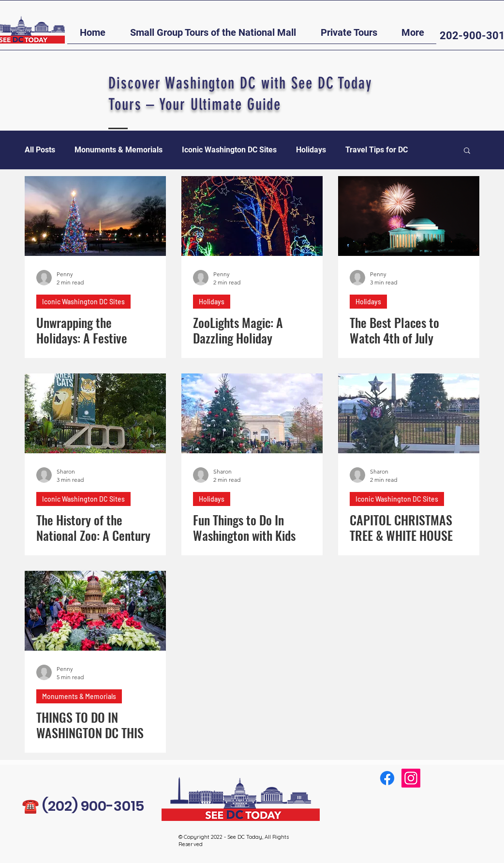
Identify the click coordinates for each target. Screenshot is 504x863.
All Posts (40, 150)
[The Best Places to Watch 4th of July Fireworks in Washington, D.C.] (409, 216)
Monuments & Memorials (119, 150)
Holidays (311, 150)
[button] (213, 36)
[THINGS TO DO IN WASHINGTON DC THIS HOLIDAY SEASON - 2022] (95, 611)
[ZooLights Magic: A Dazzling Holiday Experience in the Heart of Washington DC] (252, 216)
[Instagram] (411, 778)
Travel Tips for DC (377, 150)
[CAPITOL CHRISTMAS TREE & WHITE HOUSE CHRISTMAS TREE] (409, 413)
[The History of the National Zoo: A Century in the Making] (95, 413)
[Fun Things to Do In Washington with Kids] (252, 413)
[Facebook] (387, 778)
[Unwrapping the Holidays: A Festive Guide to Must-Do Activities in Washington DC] (95, 216)
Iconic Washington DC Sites (229, 150)
